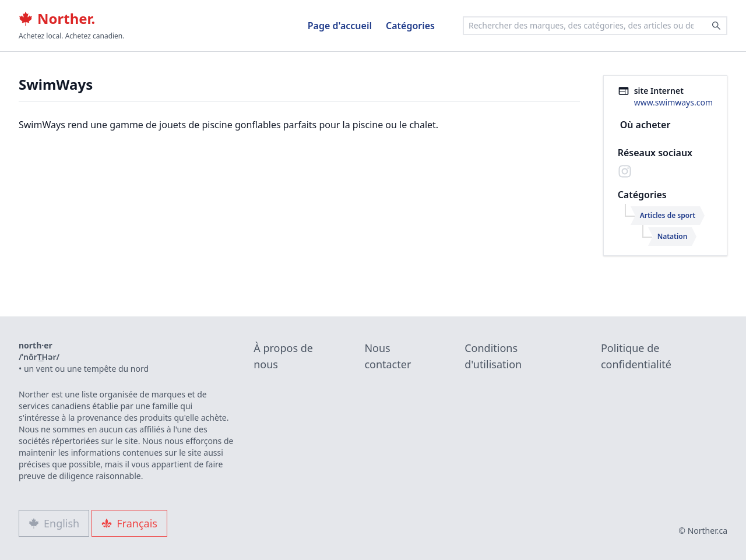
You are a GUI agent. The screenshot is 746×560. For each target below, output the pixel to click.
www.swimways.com (673, 102)
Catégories (410, 26)
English (54, 523)
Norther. (57, 19)
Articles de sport (668, 215)
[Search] (716, 26)
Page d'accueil (340, 26)
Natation (673, 236)
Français (129, 523)
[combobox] (595, 26)
